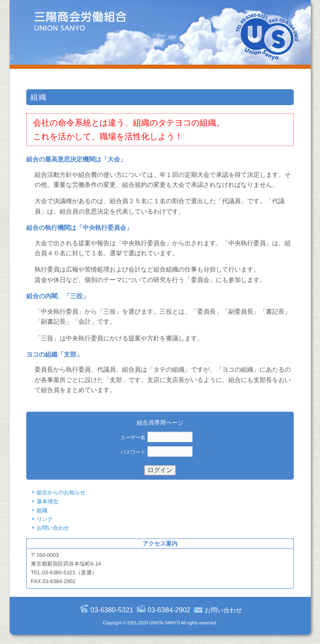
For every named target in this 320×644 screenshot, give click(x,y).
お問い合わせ (53, 528)
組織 (42, 510)
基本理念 (47, 502)
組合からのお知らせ (61, 492)
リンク (45, 519)
